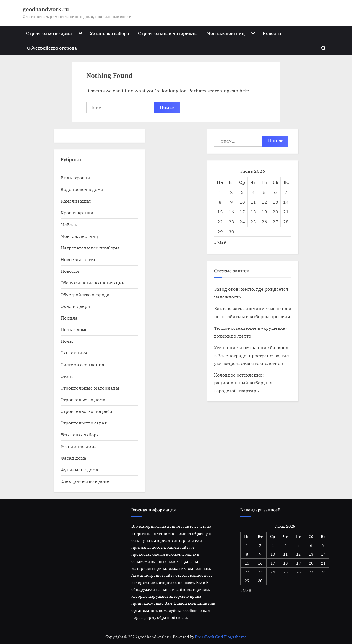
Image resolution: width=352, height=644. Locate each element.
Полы (67, 341)
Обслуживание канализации (93, 283)
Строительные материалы (168, 33)
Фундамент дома (79, 469)
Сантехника (74, 353)
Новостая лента (78, 259)
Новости (272, 33)
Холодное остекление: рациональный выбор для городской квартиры (243, 383)
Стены (68, 376)
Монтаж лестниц (226, 33)
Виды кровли (75, 178)
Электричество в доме (85, 481)
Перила (69, 318)
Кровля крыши (77, 212)
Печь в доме (74, 329)
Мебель (69, 224)
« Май (220, 243)
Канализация (76, 201)
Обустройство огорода (52, 48)
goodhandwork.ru (46, 9)
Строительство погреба (86, 411)
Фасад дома (73, 458)
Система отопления (82, 364)
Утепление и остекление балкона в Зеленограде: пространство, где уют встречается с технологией (251, 355)
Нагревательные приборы (90, 248)
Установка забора (109, 33)
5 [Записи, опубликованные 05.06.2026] (264, 192)
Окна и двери (75, 306)
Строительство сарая (84, 423)
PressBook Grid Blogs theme (221, 637)
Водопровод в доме (82, 189)
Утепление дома (79, 446)
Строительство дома (49, 33)
